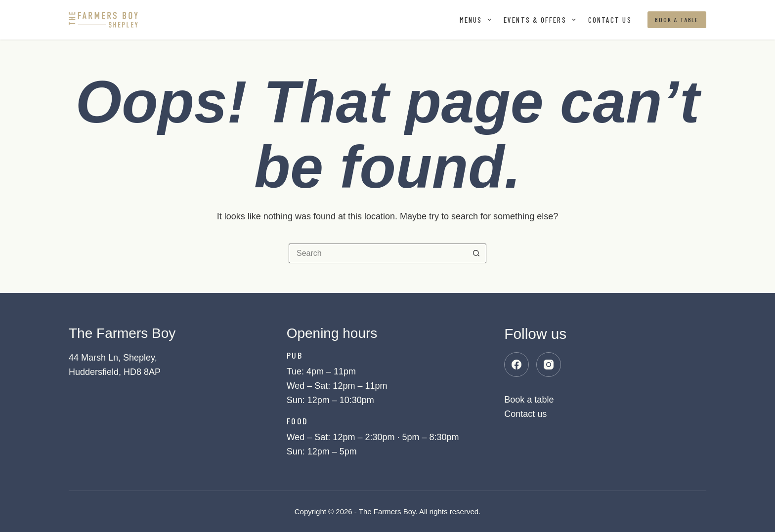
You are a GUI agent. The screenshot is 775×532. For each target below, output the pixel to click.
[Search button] (476, 253)
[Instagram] (549, 365)
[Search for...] (378, 253)
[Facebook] (517, 365)
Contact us (610, 20)
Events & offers (542, 20)
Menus (478, 20)
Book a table (677, 20)
